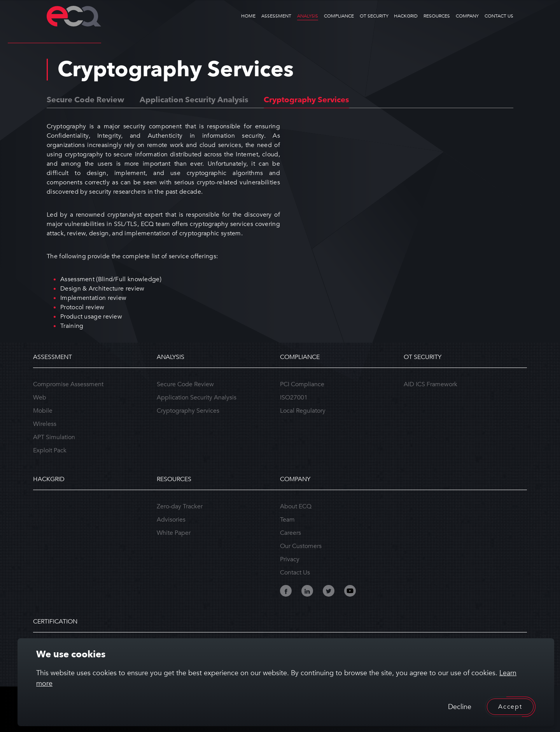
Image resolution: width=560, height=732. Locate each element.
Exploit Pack (50, 450)
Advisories (171, 520)
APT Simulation (54, 437)
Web (40, 398)
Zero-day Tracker (180, 506)
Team (287, 520)
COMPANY (467, 16)
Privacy (290, 559)
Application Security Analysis (194, 100)
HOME (248, 16)
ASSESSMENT (276, 16)
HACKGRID (406, 16)
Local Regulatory (303, 411)
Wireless (45, 424)
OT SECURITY (374, 16)
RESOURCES (437, 16)
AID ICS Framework (430, 384)
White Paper (174, 533)
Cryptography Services (306, 100)
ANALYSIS (308, 16)
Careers (290, 533)
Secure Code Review (85, 100)
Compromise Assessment (68, 384)
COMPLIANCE (339, 16)
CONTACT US (499, 16)
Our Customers (301, 546)
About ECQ (296, 506)
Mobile (43, 411)
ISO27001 (294, 398)
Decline (460, 707)
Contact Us (295, 573)
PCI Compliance (302, 384)
